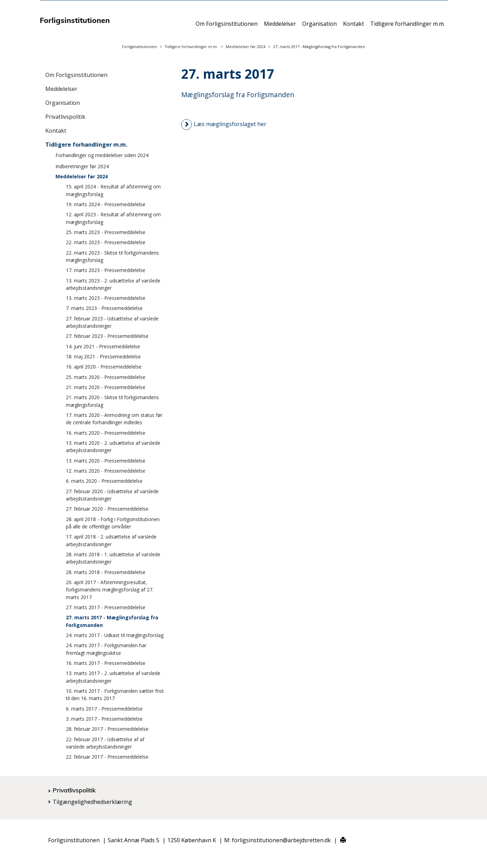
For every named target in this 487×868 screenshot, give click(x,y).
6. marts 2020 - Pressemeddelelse (104, 481)
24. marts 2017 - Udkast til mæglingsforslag (115, 635)
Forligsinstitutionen (139, 47)
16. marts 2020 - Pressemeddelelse (106, 433)
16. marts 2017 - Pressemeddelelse (106, 663)
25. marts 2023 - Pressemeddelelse (106, 232)
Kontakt (353, 27)
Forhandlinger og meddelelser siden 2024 (102, 155)
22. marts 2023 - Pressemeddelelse (106, 242)
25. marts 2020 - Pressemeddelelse (106, 377)
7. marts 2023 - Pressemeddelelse (104, 308)
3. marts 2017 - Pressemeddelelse (104, 719)
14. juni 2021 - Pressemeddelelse (103, 346)
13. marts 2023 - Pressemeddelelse (106, 298)
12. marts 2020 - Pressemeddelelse (106, 471)
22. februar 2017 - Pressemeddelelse (107, 757)
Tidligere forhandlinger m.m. (408, 27)
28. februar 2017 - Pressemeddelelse (107, 729)
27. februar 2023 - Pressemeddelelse (107, 336)
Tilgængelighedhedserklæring (92, 802)
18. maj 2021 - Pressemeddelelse (103, 356)
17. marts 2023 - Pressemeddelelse (106, 270)
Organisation (319, 27)
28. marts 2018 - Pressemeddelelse (106, 572)
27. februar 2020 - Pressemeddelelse (107, 509)
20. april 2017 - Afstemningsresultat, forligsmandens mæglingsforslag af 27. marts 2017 (110, 590)
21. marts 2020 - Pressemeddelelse (106, 387)
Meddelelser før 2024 (246, 47)
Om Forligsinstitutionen (227, 27)
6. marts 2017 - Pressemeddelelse (104, 709)
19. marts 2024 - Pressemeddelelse (106, 204)
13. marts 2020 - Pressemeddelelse (106, 461)
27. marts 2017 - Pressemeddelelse (106, 607)
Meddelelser (280, 27)
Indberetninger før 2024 (82, 166)
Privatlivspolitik (65, 117)
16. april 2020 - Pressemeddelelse (104, 367)
